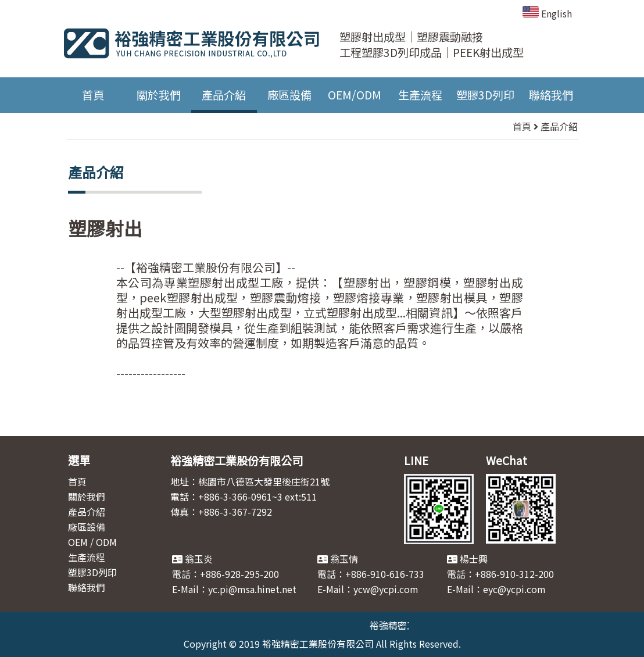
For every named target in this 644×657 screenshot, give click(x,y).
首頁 (93, 95)
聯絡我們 (551, 95)
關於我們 (159, 95)
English (547, 13)
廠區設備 (289, 95)
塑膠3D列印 (485, 95)
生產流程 (420, 95)
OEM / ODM (92, 542)
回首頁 (134, 403)
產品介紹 (224, 95)
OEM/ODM (355, 95)
